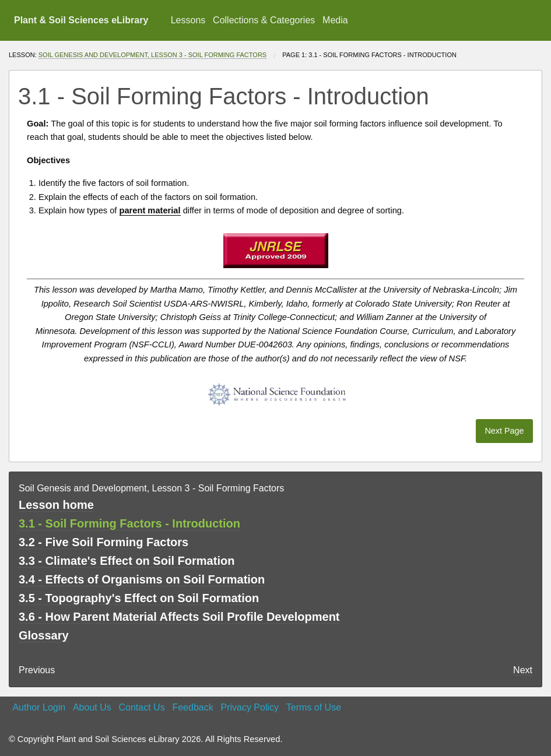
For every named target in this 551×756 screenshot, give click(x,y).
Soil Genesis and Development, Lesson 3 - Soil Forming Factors (152, 55)
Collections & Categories (264, 20)
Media (335, 20)
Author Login (39, 707)
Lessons (188, 20)
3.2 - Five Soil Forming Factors (103, 542)
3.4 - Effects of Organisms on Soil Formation (142, 579)
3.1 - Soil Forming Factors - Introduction (129, 523)
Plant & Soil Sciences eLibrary (81, 20)
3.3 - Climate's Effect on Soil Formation (127, 561)
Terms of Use (314, 707)
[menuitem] (188, 20)
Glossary (44, 635)
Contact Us (142, 707)
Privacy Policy (250, 707)
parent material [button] (150, 210)
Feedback (192, 707)
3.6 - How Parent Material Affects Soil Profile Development (179, 617)
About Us (92, 707)
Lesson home (56, 505)
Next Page (504, 431)
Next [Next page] (523, 670)
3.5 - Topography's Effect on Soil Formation (139, 598)
